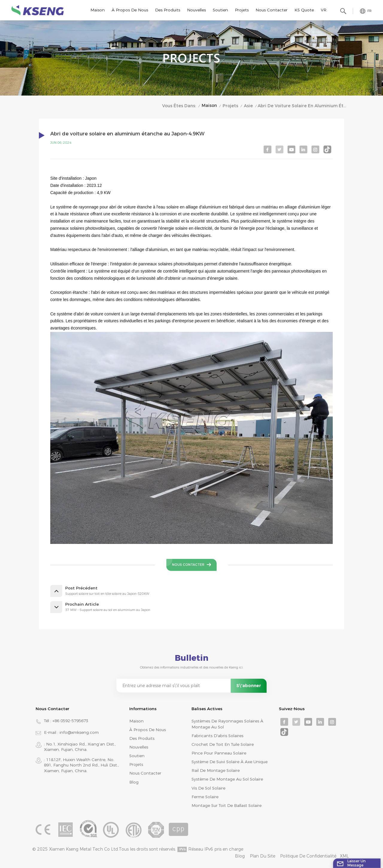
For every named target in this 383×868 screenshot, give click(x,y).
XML (344, 856)
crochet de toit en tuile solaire (223, 744)
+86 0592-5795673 (70, 721)
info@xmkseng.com (79, 732)
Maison (98, 10)
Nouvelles (196, 10)
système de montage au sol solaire (227, 779)
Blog (134, 782)
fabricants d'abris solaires (217, 736)
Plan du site (263, 856)
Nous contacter (272, 10)
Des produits (168, 10)
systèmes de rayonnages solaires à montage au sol (227, 724)
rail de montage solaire (216, 770)
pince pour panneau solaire (219, 753)
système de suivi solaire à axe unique (230, 762)
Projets (242, 10)
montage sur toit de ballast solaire (227, 805)
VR (324, 10)
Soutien (220, 10)
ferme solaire (205, 797)
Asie (248, 106)
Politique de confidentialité (308, 856)
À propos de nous (130, 10)
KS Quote (304, 10)
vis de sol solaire (208, 788)
